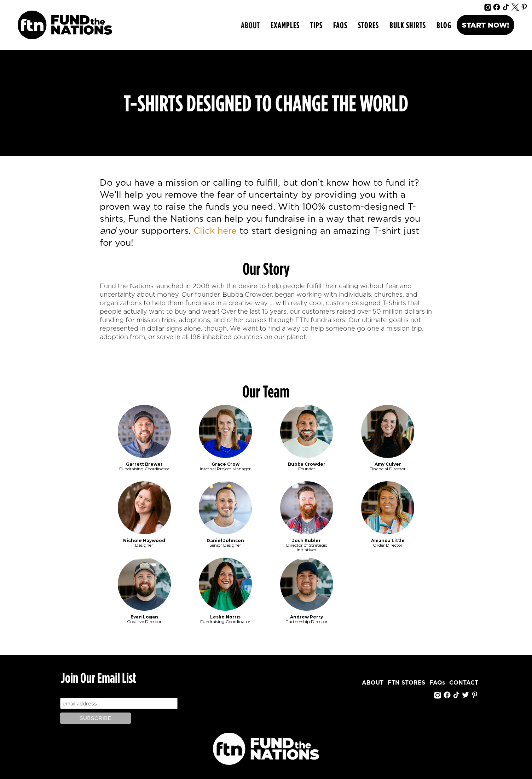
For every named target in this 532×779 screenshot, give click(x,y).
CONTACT (464, 683)
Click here (215, 231)
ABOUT (250, 25)
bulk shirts (408, 25)
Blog (444, 25)
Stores (368, 25)
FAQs (340, 25)
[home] (65, 25)
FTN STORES (406, 683)
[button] (285, 25)
